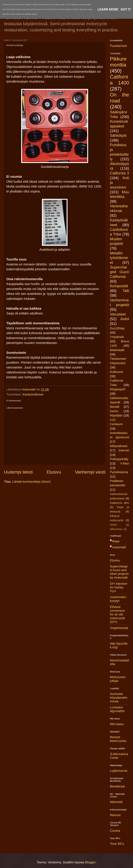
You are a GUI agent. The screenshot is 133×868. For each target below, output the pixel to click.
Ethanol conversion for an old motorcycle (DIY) (117, 614)
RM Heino (117, 724)
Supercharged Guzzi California (119, 272)
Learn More (108, 9)
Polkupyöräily (119, 459)
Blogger (90, 862)
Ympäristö (117, 337)
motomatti (119, 547)
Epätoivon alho (119, 503)
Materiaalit (117, 350)
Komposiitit (119, 286)
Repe (116, 541)
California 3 (119, 173)
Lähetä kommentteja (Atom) (31, 482)
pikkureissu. (116, 529)
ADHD (113, 525)
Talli (126, 291)
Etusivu (54, 472)
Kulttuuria (116, 372)
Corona (115, 831)
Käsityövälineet (33, 394)
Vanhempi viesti (90, 472)
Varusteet (118, 314)
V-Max (125, 463)
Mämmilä (116, 802)
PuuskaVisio (118, 46)
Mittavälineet (119, 446)
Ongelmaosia (119, 628)
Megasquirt (118, 389)
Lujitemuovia (119, 771)
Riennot (115, 815)
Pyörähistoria (119, 472)
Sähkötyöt (118, 135)
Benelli (115, 407)
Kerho (114, 411)
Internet (124, 450)
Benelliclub (117, 786)
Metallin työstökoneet (119, 258)
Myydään (116, 415)
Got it (126, 9)
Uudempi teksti (18, 472)
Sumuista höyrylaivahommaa (119, 698)
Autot (125, 319)
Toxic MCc (117, 844)
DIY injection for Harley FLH (119, 587)
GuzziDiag (117, 328)
